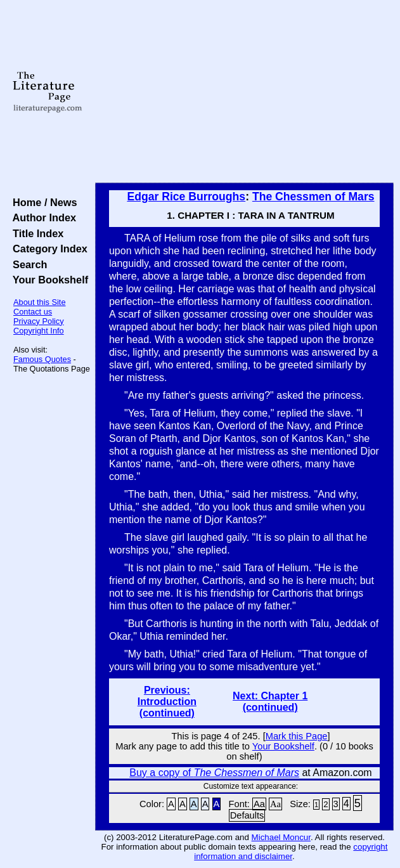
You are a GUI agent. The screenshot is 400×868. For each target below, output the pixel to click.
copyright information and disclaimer (291, 852)
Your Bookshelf (48, 280)
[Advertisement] (244, 92)
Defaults (247, 815)
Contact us (33, 312)
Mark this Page (297, 736)
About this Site (40, 302)
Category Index (47, 249)
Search (27, 264)
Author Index (42, 217)
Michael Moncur (281, 837)
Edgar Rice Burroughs (186, 197)
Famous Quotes (42, 359)
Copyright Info (39, 331)
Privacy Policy (39, 321)
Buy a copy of (214, 773)
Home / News (42, 202)
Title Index (35, 233)
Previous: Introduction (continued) (167, 702)
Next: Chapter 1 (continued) (270, 702)
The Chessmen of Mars (313, 197)
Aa (259, 804)
